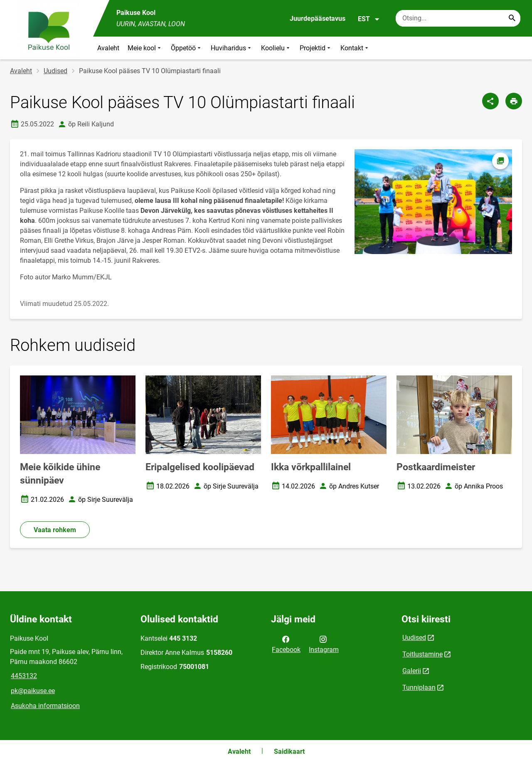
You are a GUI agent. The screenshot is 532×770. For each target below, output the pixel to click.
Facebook (286, 644)
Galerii (412, 671)
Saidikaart (289, 751)
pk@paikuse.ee (33, 691)
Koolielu (276, 48)
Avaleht (108, 48)
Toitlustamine (422, 654)
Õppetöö (187, 48)
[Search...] (512, 18)
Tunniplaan (419, 687)
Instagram (324, 644)
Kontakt (355, 48)
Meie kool (145, 48)
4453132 (24, 676)
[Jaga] (490, 101)
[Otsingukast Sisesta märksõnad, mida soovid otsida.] (458, 18)
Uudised (55, 71)
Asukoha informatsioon (45, 706)
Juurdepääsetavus (318, 19)
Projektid (316, 48)
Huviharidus (232, 48)
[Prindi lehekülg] (514, 101)
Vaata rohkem (55, 530)
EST (369, 19)
